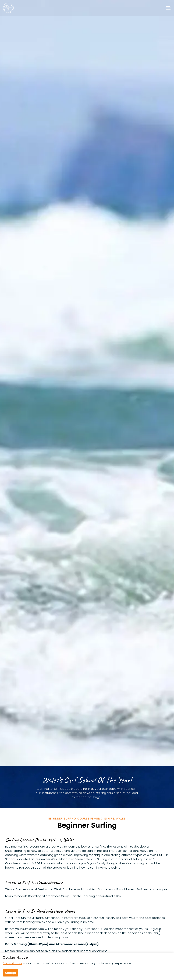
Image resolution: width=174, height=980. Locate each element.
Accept (10, 973)
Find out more (12, 963)
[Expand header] (169, 8)
